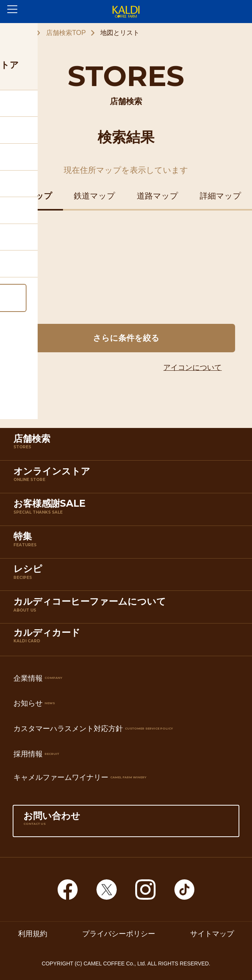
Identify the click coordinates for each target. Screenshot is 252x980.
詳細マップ (220, 196)
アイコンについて (192, 367)
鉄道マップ (94, 196)
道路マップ (157, 196)
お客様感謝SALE (128, 511)
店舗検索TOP (66, 33)
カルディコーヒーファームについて (128, 609)
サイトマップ (212, 934)
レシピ (128, 576)
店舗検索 (128, 446)
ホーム (22, 33)
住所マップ (31, 196)
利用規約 (33, 934)
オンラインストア (128, 478)
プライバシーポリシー (119, 934)
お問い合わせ (126, 823)
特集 (128, 543)
